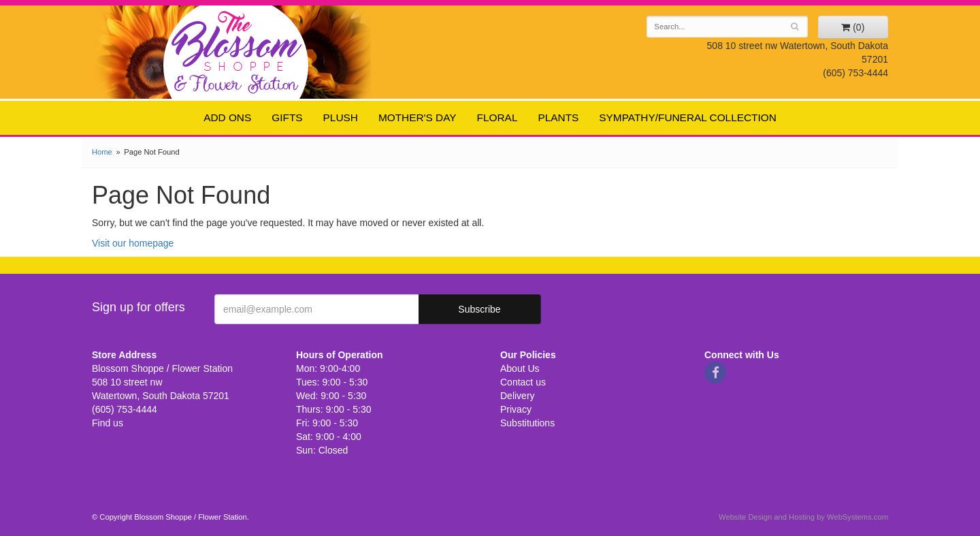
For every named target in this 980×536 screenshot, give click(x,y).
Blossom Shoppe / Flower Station (236, 51)
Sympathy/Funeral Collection (688, 117)
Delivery (518, 396)
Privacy (516, 409)
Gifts (287, 117)
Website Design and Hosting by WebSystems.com (803, 517)
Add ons (227, 117)
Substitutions (527, 423)
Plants (558, 117)
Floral (497, 117)
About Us (520, 368)
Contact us (523, 382)
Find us (108, 423)
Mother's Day (418, 117)
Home (102, 152)
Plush (341, 117)
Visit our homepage (133, 243)
